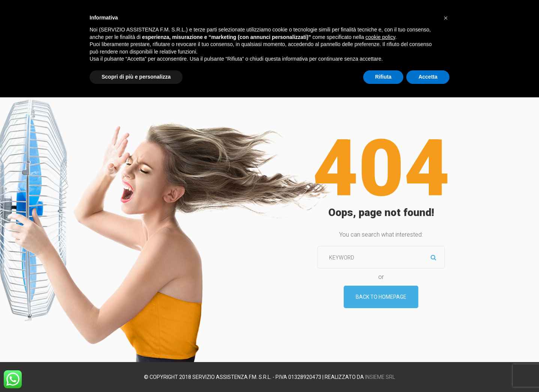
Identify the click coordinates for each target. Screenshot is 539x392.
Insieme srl (380, 377)
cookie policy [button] (380, 37)
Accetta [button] (428, 77)
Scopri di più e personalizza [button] (136, 77)
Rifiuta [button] (383, 77)
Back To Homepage (381, 297)
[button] (446, 18)
